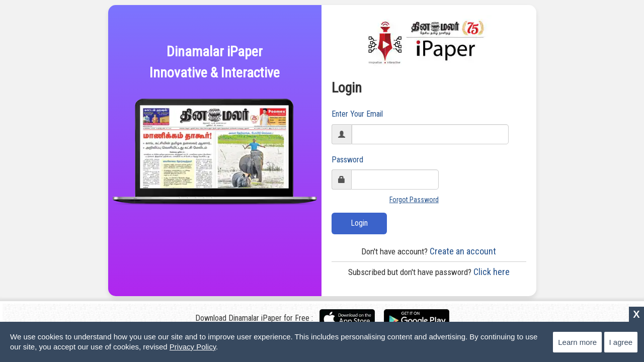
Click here (429, 272)
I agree (621, 342)
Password (347, 160)
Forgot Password (414, 200)
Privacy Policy (193, 347)
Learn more (577, 342)
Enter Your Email (357, 114)
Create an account (429, 251)
